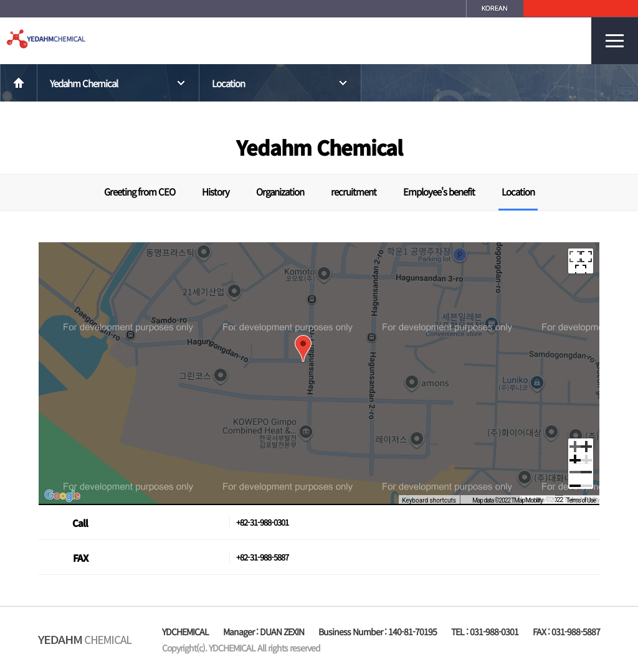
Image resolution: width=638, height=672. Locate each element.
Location (280, 83)
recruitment (354, 192)
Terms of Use (581, 500)
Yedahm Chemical (118, 83)
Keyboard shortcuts (429, 500)
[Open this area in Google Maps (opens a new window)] (62, 496)
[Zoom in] (581, 451)
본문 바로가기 (0, 0)
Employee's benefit (439, 192)
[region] (319, 373)
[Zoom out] (581, 476)
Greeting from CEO (140, 192)
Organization (280, 192)
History (216, 192)
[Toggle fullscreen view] (581, 261)
